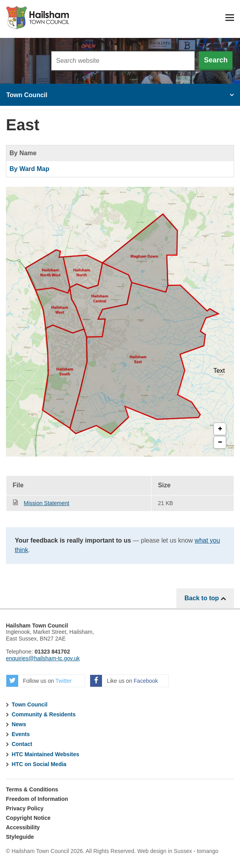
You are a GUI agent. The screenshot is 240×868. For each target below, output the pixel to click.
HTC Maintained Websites (45, 754)
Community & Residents (43, 714)
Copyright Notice (28, 818)
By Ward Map (29, 169)
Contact (22, 744)
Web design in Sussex (164, 851)
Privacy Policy (25, 808)
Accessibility (23, 827)
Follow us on (39, 681)
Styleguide (20, 837)
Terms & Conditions (32, 789)
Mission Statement (46, 503)
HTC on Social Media (39, 764)
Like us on (124, 681)
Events (21, 734)
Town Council (27, 95)
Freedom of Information (37, 799)
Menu (230, 18)
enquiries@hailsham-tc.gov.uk (43, 658)
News (19, 724)
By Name (23, 153)
